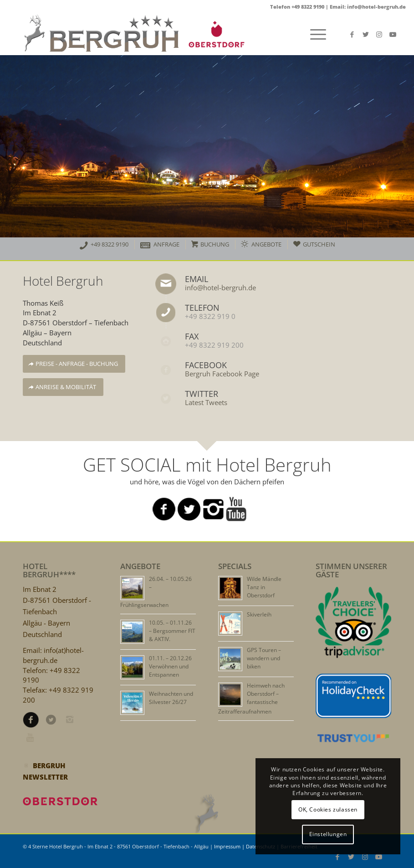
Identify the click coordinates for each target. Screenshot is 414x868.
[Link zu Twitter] (366, 34)
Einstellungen (328, 834)
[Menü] (314, 34)
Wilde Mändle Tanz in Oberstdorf (264, 587)
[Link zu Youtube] (393, 34)
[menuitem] (104, 246)
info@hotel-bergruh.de (220, 288)
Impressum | (230, 846)
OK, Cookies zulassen (328, 809)
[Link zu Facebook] (352, 34)
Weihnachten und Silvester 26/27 (171, 698)
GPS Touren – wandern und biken (264, 658)
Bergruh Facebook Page (222, 374)
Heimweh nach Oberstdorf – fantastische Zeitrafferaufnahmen (251, 699)
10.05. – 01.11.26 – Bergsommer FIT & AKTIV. (172, 631)
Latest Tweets (206, 402)
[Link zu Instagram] (379, 34)
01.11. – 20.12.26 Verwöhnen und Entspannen (170, 666)
